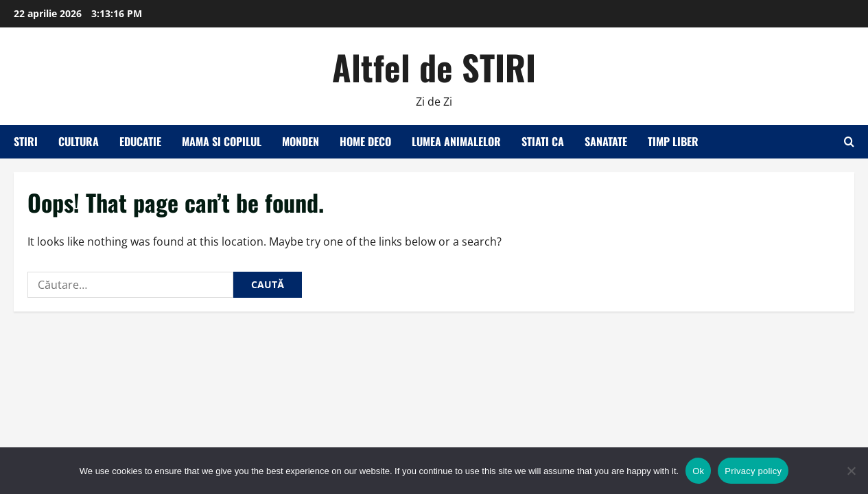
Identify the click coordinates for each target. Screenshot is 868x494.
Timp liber (673, 141)
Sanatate (606, 141)
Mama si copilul (222, 141)
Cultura (79, 141)
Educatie (140, 141)
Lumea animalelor (456, 141)
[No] (851, 471)
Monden (301, 141)
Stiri (26, 141)
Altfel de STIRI (434, 67)
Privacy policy (753, 471)
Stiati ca (543, 141)
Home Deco (365, 141)
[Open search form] (849, 142)
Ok (698, 471)
